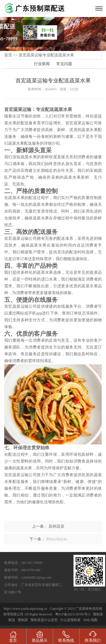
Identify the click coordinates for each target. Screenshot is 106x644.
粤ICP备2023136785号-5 (73, 614)
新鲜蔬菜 (57, 526)
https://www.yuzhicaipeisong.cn (26, 609)
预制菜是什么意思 (44, 620)
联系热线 (66, 637)
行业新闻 (42, 64)
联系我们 (93, 637)
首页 (8, 55)
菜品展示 (40, 637)
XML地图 (90, 620)
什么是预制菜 (70, 620)
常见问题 (64, 64)
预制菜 (23, 620)
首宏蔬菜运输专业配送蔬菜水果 (46, 55)
